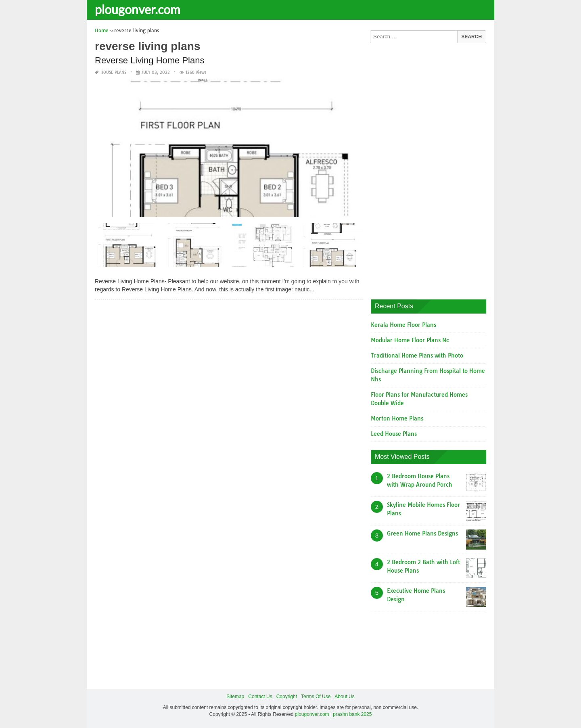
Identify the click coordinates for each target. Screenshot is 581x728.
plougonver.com (138, 9)
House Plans (113, 72)
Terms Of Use (316, 697)
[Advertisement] (431, 168)
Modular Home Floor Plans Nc (410, 340)
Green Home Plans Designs (422, 533)
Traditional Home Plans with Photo (417, 356)
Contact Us (260, 697)
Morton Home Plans (397, 418)
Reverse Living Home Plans (149, 60)
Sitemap (235, 697)
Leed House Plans (394, 434)
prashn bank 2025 (352, 714)
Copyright (287, 697)
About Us (344, 697)
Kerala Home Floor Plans (403, 325)
